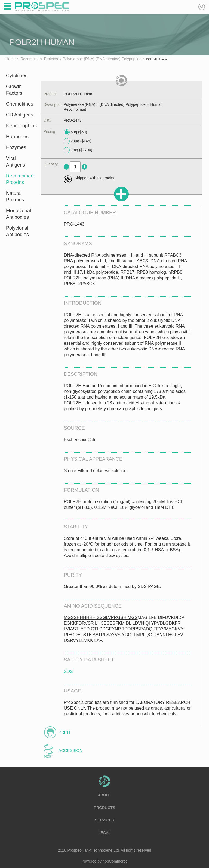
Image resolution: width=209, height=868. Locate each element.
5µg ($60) (75, 132)
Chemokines (20, 104)
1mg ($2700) (78, 150)
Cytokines (17, 76)
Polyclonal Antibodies (17, 231)
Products (105, 808)
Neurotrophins (20, 126)
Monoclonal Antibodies (19, 214)
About (104, 795)
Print (65, 732)
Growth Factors (14, 90)
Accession (70, 750)
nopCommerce (115, 861)
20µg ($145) (78, 141)
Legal (104, 833)
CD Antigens (20, 115)
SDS (68, 671)
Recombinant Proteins (20, 179)
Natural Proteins (15, 196)
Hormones (17, 137)
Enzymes (16, 147)
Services (105, 820)
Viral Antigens (16, 162)
